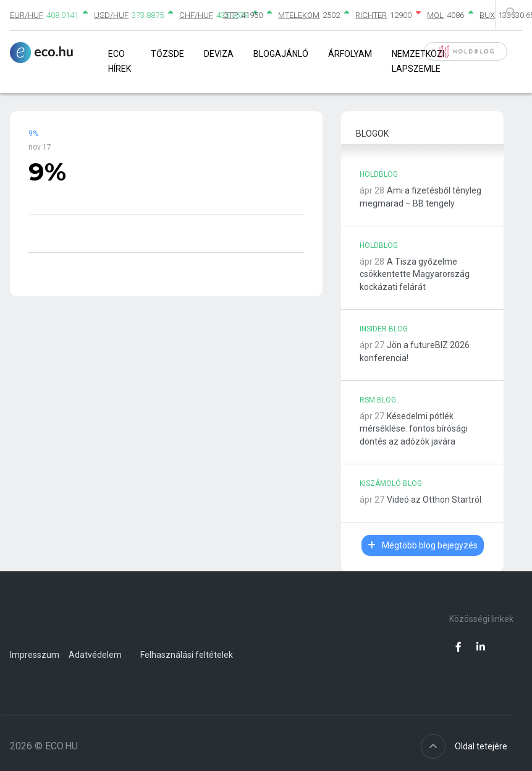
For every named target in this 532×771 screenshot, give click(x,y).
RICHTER (371, 15)
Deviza (219, 54)
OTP (230, 15)
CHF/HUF (196, 15)
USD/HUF (111, 15)
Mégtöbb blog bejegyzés (423, 545)
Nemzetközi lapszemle (418, 61)
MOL (435, 15)
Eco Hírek (120, 61)
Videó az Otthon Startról (434, 500)
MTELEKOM (299, 15)
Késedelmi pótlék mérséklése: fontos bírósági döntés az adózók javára (414, 429)
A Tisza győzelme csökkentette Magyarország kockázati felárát (415, 275)
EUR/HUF (27, 15)
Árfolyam (350, 54)
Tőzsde (167, 54)
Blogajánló (281, 54)
